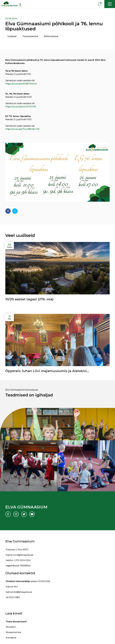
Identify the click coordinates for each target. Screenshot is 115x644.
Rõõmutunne (51, 36)
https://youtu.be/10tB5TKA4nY (21, 84)
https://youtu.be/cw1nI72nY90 (21, 107)
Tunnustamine (30, 36)
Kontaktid (11, 638)
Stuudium (11, 627)
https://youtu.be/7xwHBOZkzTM (22, 129)
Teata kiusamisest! (16, 622)
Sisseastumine (13, 632)
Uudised (12, 36)
